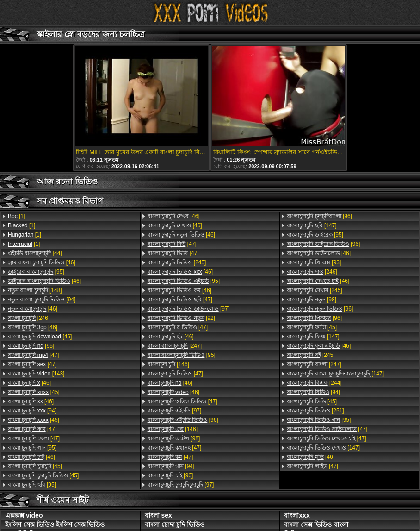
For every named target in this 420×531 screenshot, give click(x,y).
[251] (315, 411)
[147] (312, 225)
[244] (314, 383)
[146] (168, 364)
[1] (16, 216)
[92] (181, 318)
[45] (34, 392)
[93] (314, 262)
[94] (42, 300)
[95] (36, 272)
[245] (177, 262)
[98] (174, 438)
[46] (42, 262)
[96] (183, 420)
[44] (35, 253)
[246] (29, 318)
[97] (188, 309)
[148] (35, 290)
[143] (36, 374)
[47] (33, 355)
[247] (175, 346)
